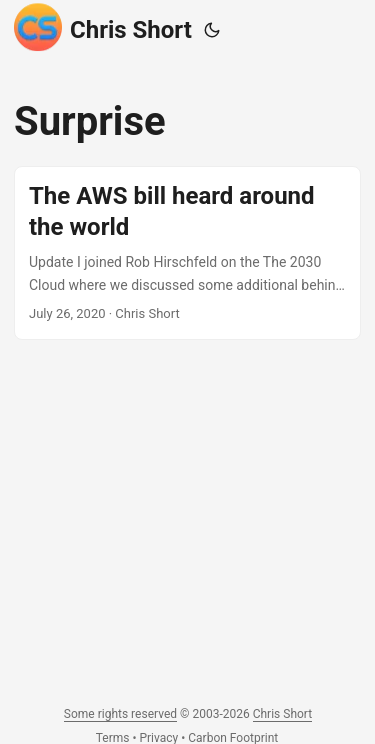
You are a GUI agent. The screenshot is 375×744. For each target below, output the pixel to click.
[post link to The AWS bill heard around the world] (187, 253)
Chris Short (103, 27)
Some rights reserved (120, 714)
